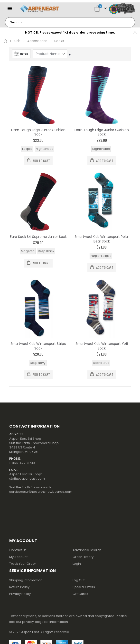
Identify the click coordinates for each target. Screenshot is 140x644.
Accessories (37, 41)
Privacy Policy (20, 594)
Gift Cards (80, 594)
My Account (19, 557)
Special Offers (84, 587)
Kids (17, 41)
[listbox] (38, 149)
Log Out (79, 580)
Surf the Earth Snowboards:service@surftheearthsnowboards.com (41, 489)
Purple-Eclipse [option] (101, 256)
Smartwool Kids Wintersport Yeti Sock (102, 346)
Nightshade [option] (45, 149)
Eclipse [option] (27, 149)
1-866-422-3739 (22, 463)
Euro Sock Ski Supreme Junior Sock (38, 237)
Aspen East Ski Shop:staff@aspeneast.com (27, 476)
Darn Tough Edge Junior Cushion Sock (38, 132)
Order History (83, 557)
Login (77, 564)
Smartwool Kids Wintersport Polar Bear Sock (102, 239)
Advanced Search (87, 550)
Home (5, 41)
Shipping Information (26, 580)
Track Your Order (23, 564)
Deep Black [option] (46, 251)
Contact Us (18, 550)
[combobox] (70, 22)
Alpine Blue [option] (101, 363)
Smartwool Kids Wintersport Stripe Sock (38, 346)
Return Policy (19, 587)
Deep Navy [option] (38, 363)
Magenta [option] (28, 251)
